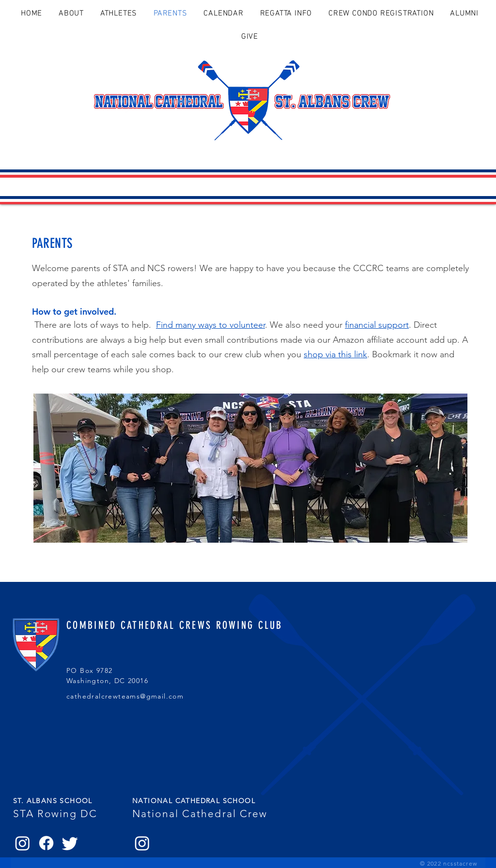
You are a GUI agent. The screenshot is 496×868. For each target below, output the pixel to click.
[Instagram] (23, 843)
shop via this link (335, 354)
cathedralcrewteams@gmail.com (125, 696)
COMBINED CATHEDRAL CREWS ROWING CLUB (175, 625)
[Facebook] (46, 843)
